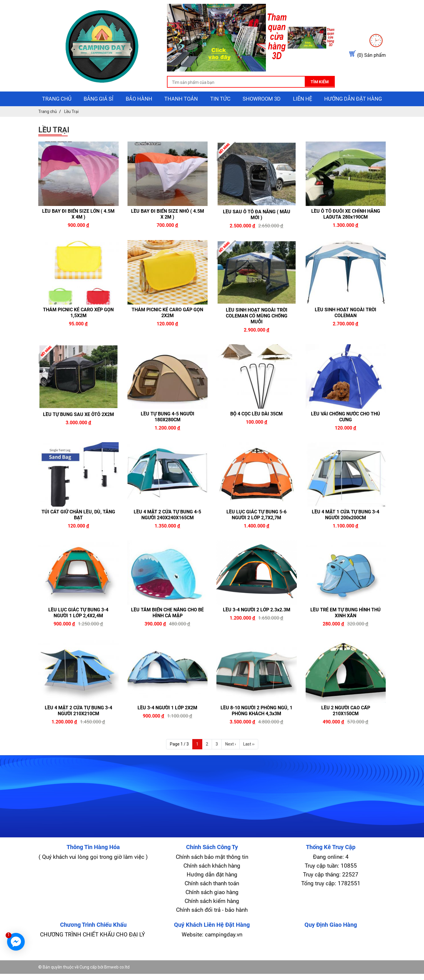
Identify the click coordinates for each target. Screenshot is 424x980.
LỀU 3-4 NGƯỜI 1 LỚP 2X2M (167, 722)
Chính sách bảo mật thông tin (212, 871)
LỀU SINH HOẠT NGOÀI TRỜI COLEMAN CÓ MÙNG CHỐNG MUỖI (257, 330)
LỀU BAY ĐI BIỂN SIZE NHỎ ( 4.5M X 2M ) (168, 228)
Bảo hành (139, 113)
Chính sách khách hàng (212, 880)
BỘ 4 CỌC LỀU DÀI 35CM (256, 428)
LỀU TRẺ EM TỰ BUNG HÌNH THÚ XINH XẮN (346, 627)
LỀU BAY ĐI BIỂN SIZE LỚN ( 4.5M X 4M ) (78, 228)
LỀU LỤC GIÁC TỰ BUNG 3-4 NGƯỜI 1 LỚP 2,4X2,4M (78, 627)
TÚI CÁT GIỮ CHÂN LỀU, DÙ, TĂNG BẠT (78, 529)
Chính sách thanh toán (212, 897)
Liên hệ (303, 113)
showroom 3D (262, 113)
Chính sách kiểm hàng (212, 915)
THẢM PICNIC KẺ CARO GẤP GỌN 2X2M (167, 326)
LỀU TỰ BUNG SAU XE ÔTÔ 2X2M (78, 428)
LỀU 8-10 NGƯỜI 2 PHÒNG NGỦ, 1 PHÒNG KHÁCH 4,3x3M (256, 724)
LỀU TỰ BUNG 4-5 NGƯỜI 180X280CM (168, 431)
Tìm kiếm (293, 96)
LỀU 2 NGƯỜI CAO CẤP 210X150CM (346, 724)
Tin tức (220, 113)
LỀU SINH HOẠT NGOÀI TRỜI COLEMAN (346, 326)
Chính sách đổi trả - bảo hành (212, 924)
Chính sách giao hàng (212, 906)
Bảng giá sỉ (98, 113)
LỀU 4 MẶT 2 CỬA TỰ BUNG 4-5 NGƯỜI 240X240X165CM (167, 529)
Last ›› (249, 758)
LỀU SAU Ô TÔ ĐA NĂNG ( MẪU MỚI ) (257, 228)
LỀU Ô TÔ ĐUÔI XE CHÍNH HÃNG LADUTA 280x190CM (346, 228)
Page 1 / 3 (179, 758)
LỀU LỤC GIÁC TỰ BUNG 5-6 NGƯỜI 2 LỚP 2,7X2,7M (256, 529)
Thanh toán (181, 113)
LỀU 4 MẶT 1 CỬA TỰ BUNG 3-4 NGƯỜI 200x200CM (346, 529)
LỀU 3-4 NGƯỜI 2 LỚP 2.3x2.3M (257, 624)
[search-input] (206, 97)
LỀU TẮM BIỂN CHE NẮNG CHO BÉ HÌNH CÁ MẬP (167, 627)
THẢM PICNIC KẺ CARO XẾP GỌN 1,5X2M (78, 326)
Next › (231, 758)
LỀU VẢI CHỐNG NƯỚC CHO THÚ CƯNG (346, 431)
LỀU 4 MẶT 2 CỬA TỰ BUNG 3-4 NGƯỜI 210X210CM (78, 724)
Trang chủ (57, 113)
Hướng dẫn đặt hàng (353, 113)
